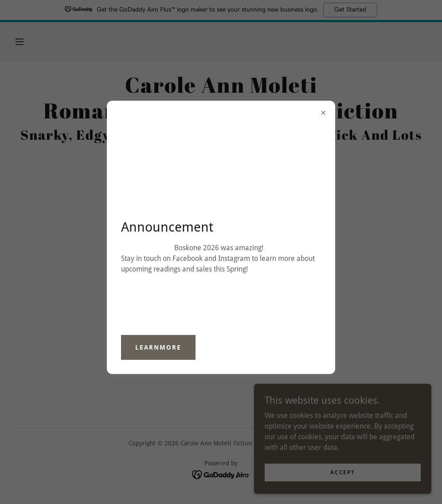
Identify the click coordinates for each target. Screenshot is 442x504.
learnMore (158, 347)
